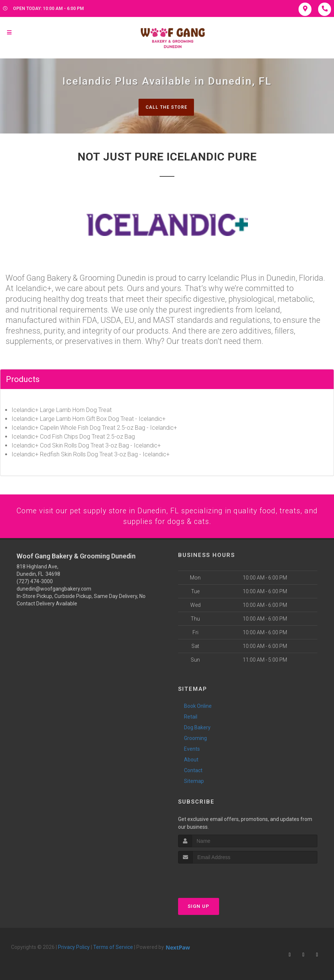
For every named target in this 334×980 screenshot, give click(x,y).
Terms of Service (113, 949)
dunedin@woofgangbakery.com (54, 591)
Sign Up (199, 908)
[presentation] (217, 879)
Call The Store (166, 107)
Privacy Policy (74, 949)
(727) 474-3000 (35, 583)
